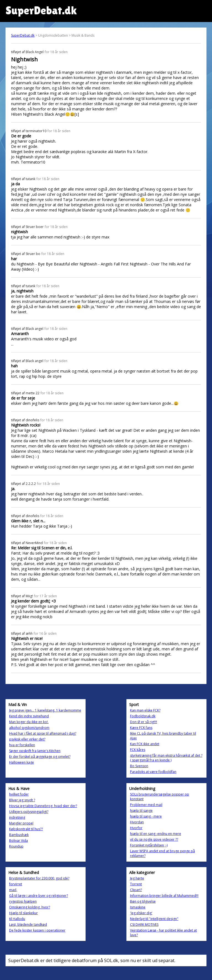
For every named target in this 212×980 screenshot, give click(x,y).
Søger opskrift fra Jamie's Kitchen (35, 751)
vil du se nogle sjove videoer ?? (154, 839)
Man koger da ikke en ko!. (29, 722)
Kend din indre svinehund (29, 716)
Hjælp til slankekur (23, 913)
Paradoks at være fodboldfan (153, 772)
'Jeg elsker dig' (141, 913)
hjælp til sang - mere (146, 816)
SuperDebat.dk (23, 35)
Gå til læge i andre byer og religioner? (39, 896)
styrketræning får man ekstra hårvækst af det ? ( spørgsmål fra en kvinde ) (166, 758)
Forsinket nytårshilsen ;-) (149, 845)
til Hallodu (17, 919)
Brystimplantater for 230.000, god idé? (39, 878)
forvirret (16, 884)
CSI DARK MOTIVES (144, 925)
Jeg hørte (137, 878)
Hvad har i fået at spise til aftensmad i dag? (43, 733)
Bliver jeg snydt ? (22, 800)
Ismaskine (138, 907)
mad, (13, 890)
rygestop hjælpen (23, 901)
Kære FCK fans (141, 728)
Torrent (136, 884)
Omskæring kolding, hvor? (30, 907)
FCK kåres (138, 750)
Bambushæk (19, 835)
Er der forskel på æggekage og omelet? (40, 757)
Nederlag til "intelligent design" (154, 919)
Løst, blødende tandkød (28, 925)
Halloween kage (22, 762)
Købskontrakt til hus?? (26, 829)
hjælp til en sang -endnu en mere (156, 834)
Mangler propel (21, 823)
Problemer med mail (146, 805)
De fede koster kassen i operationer (37, 930)
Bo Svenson (139, 766)
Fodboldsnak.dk (143, 716)
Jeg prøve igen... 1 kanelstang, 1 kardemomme (45, 710)
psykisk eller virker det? (27, 739)
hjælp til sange (141, 811)
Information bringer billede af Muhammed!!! (164, 896)
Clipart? (136, 890)
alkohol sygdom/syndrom (29, 728)
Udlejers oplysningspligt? (29, 812)
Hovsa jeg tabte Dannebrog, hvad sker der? (43, 806)
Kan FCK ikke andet (145, 744)
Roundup (16, 846)
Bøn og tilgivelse (143, 901)
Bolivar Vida (18, 841)
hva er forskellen (22, 745)
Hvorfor (136, 828)
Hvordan (137, 822)
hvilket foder (19, 794)
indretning (17, 817)
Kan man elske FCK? (145, 710)
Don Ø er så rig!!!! (144, 722)
